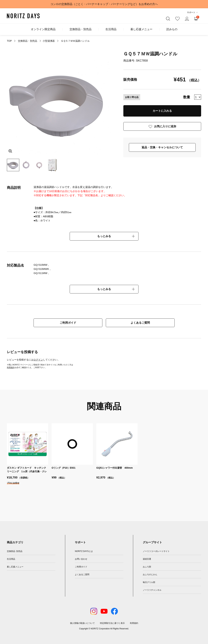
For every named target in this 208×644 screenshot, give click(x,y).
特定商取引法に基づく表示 (112, 623)
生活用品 (111, 29)
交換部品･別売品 (15, 551)
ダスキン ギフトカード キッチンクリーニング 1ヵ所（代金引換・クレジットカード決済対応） (27, 471)
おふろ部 (147, 567)
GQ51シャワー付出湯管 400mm (115, 468)
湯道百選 (147, 559)
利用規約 (11, 367)
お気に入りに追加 (165, 126)
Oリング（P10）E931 (64, 468)
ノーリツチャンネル (152, 590)
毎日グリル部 (149, 582)
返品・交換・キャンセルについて (162, 147)
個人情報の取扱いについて (82, 623)
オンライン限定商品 (43, 29)
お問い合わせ (81, 559)
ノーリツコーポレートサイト (156, 551)
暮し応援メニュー (141, 29)
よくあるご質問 (140, 323)
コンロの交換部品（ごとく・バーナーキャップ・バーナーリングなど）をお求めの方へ (104, 4)
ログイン (38, 360)
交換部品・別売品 (81, 29)
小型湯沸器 (49, 41)
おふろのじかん (150, 575)
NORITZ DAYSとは (84, 551)
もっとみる (104, 236)
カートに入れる (162, 111)
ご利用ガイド (68, 323)
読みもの (172, 29)
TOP (9, 41)
